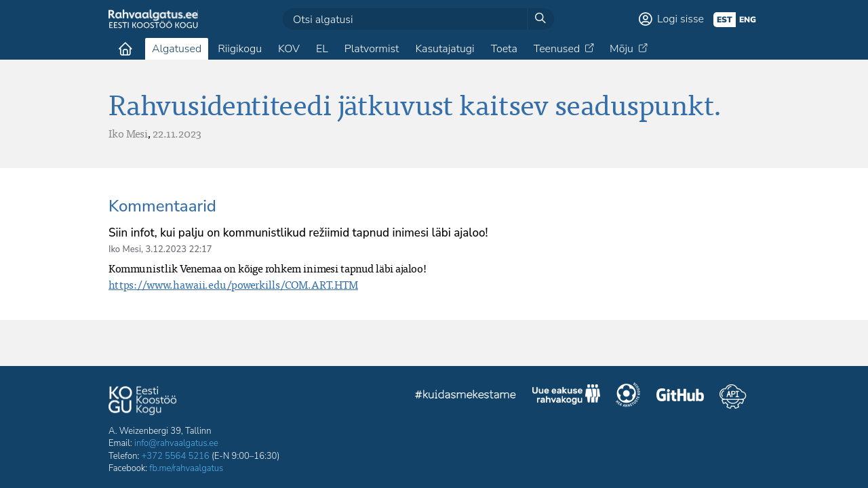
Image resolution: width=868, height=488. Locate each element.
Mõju (622, 49)
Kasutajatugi (445, 49)
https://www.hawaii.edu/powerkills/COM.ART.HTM (233, 285)
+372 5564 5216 (176, 456)
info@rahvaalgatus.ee (176, 443)
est (725, 20)
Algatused (177, 49)
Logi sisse (680, 19)
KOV (289, 49)
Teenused (557, 49)
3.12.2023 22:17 (178, 249)
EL (322, 49)
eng (748, 20)
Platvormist (372, 49)
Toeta (504, 49)
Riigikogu (240, 49)
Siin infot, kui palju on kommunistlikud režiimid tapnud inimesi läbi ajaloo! (298, 233)
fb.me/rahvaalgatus (186, 468)
